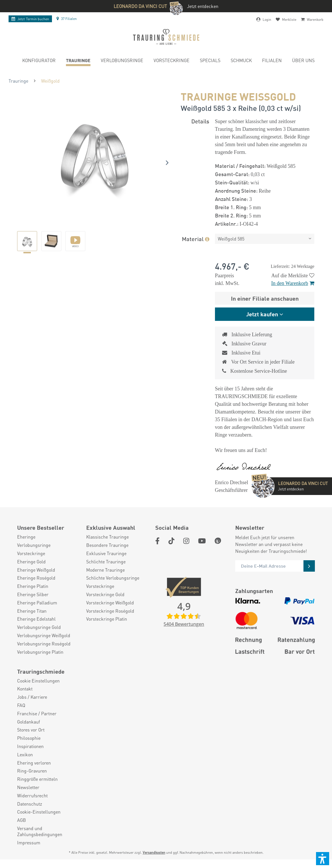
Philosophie (29, 747)
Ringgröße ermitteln (37, 788)
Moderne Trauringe (105, 578)
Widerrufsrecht (32, 804)
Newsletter (28, 796)
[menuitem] (39, 61)
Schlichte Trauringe (106, 570)
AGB (22, 829)
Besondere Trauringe (107, 554)
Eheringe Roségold (36, 586)
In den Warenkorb (293, 283)
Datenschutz (30, 812)
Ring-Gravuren (32, 779)
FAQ (21, 714)
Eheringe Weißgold (36, 578)
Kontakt (25, 697)
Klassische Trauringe (107, 545)
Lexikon (25, 763)
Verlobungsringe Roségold (44, 652)
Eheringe (26, 545)
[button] (323, 859)
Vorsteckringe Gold (105, 603)
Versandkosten (154, 861)
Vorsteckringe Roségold (110, 620)
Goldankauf (29, 730)
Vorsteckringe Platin (107, 627)
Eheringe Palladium (37, 611)
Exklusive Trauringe (106, 562)
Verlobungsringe (34, 554)
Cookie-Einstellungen (39, 820)
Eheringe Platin (33, 595)
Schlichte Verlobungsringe (113, 586)
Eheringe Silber (33, 603)
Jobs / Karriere (32, 706)
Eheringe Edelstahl (36, 627)
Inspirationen (30, 755)
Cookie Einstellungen (38, 689)
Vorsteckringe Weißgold (110, 611)
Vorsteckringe (31, 562)
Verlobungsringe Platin (40, 661)
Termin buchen (30, 19)
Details (200, 121)
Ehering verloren (34, 771)
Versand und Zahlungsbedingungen (40, 840)
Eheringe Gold (31, 570)
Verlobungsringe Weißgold (44, 644)
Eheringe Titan (32, 620)
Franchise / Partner (37, 722)
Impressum (29, 851)
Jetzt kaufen (262, 314)
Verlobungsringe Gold (39, 636)
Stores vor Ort (31, 738)
